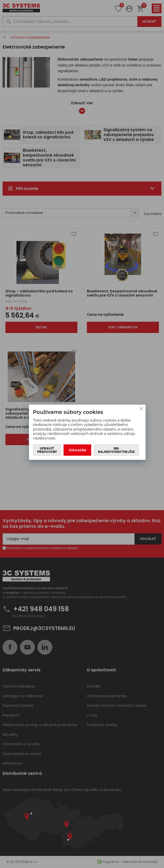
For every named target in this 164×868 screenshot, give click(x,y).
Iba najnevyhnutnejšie (116, 450)
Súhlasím (77, 450)
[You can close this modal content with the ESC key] (82, 434)
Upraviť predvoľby (47, 450)
